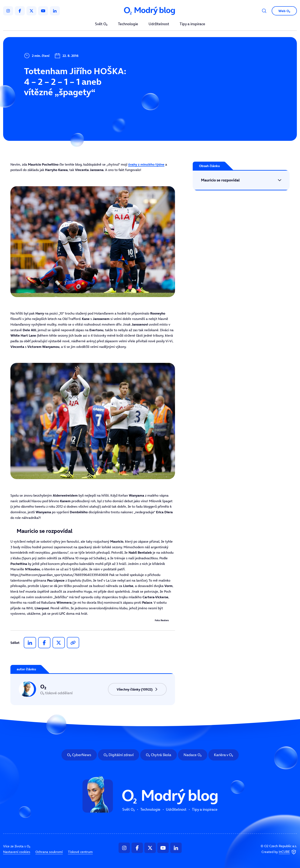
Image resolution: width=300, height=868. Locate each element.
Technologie (128, 24)
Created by (279, 852)
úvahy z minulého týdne (146, 164)
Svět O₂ (101, 24)
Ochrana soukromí (49, 852)
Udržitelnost (159, 24)
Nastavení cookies (17, 852)
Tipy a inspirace (192, 24)
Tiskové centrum (80, 852)
